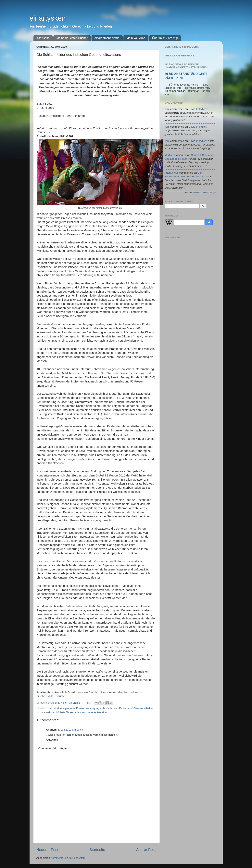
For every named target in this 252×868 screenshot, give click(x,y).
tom (167, 109)
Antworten (52, 740)
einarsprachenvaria (107, 38)
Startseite (43, 38)
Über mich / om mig (165, 38)
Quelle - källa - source (51, 696)
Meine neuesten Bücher (72, 38)
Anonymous (172, 173)
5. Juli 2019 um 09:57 (71, 730)
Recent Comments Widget (204, 193)
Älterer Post (146, 850)
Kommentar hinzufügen (53, 748)
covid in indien (197, 109)
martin (168, 155)
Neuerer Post (47, 850)
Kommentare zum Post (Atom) (69, 858)
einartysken (48, 18)
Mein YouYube (136, 38)
